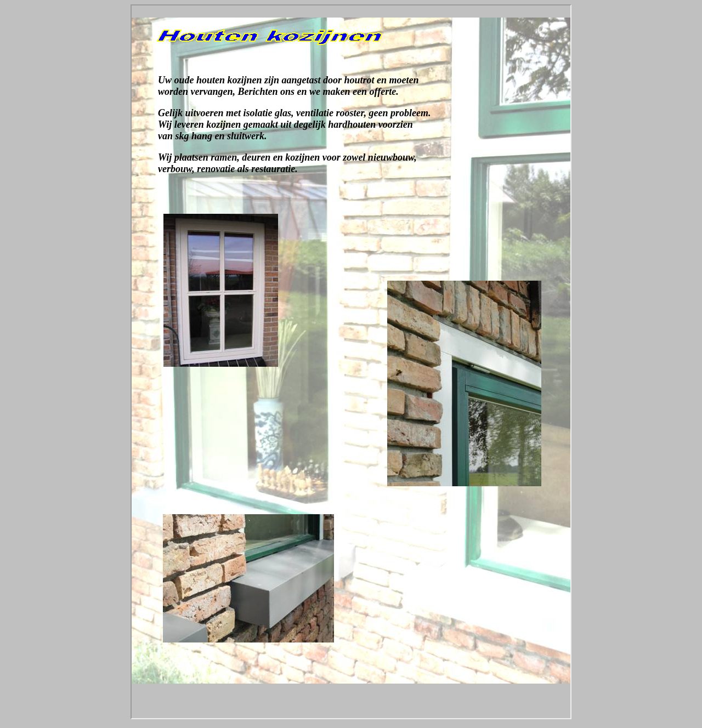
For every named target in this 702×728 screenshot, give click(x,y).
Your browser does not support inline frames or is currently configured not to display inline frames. (351, 362)
